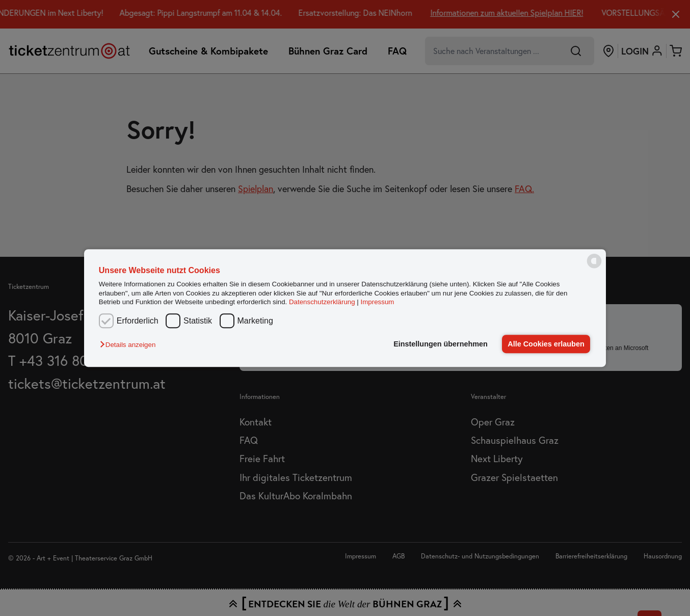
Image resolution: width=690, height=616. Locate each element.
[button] (130, 345)
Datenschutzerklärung (322, 302)
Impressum (378, 302)
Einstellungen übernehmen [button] (441, 344)
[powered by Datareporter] (594, 267)
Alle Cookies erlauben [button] (546, 344)
